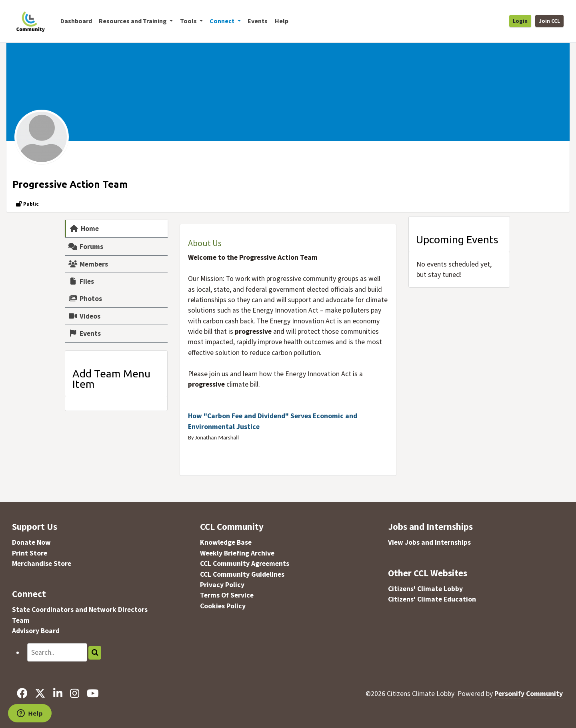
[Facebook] (22, 694)
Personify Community (529, 694)
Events (258, 21)
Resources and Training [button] (133, 21)
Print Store (30, 553)
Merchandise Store (42, 564)
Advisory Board (36, 631)
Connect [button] (223, 21)
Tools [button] (189, 21)
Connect (29, 594)
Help (282, 21)
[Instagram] (74, 694)
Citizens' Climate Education (432, 599)
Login (520, 21)
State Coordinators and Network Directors (80, 610)
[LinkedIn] (58, 694)
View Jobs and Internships (429, 542)
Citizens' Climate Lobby (425, 589)
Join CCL (549, 21)
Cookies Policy (223, 606)
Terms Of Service (227, 595)
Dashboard (76, 21)
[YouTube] (93, 694)
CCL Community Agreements (245, 564)
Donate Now (31, 542)
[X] (40, 694)
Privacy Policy (222, 585)
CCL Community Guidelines (242, 574)
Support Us (35, 526)
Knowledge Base (226, 542)
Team (21, 620)
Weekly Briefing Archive (237, 553)
